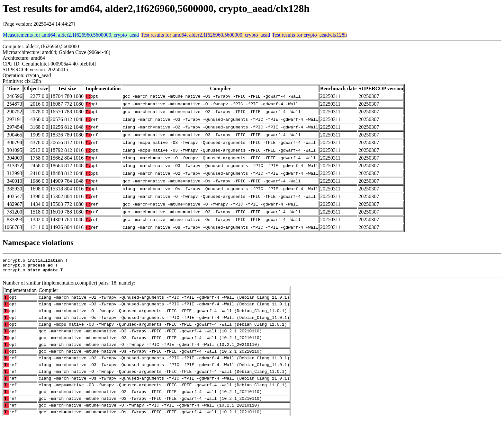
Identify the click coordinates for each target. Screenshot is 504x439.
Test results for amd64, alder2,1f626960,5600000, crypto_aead (205, 35)
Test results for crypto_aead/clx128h (309, 35)
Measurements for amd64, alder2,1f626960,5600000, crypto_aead (71, 35)
